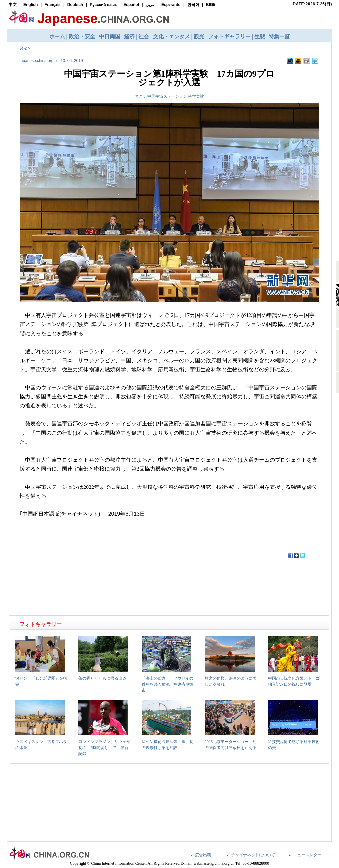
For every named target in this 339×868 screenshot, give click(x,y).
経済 (24, 48)
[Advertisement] (90, 574)
